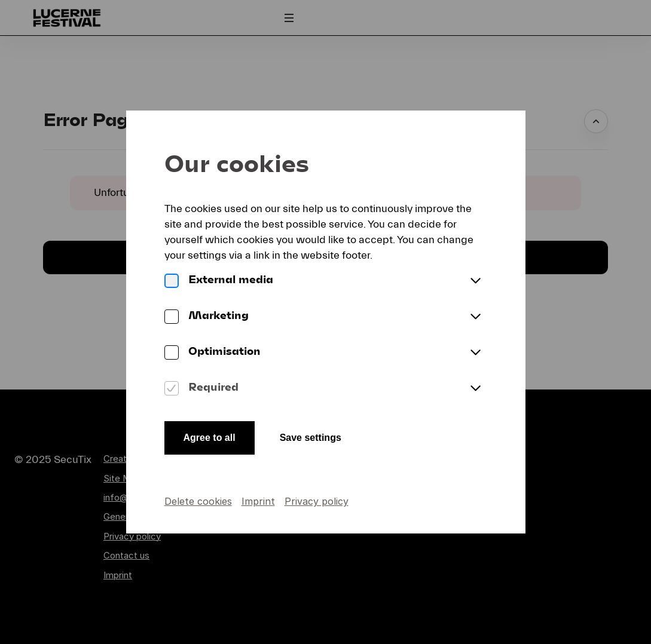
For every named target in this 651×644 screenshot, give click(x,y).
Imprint (258, 501)
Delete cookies (198, 501)
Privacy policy (317, 501)
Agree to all (210, 438)
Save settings (311, 438)
